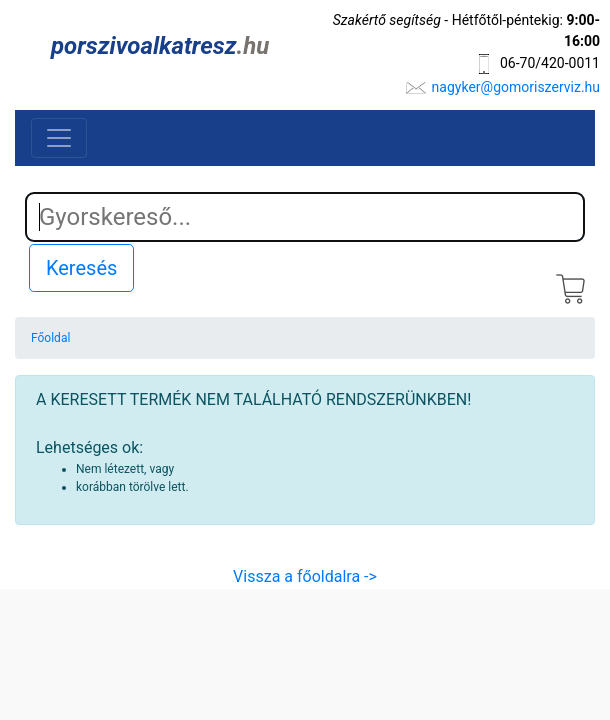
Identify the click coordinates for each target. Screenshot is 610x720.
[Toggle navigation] (59, 138)
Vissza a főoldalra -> (305, 576)
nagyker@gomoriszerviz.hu (516, 87)
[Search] (305, 217)
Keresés (81, 268)
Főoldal (50, 338)
